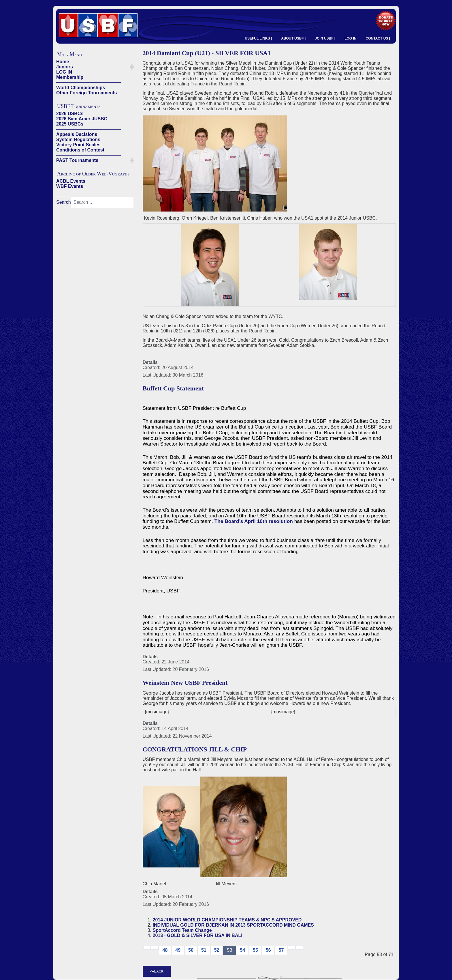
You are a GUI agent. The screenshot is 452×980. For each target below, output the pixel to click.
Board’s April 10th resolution (259, 521)
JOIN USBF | (325, 38)
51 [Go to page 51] (204, 950)
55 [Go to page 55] (255, 950)
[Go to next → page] (291, 948)
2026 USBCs (70, 114)
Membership (70, 77)
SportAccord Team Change (182, 930)
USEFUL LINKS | (258, 38)
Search (64, 202)
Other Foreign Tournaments (86, 93)
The (220, 521)
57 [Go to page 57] (281, 950)
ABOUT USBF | (293, 38)
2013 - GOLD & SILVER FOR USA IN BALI (198, 935)
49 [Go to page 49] (178, 950)
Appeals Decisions (77, 134)
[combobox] (102, 202)
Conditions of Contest (80, 150)
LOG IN (350, 38)
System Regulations (78, 140)
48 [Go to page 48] (165, 950)
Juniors (65, 67)
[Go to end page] (299, 948)
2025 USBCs (70, 124)
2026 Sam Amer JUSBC (82, 119)
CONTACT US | (378, 38)
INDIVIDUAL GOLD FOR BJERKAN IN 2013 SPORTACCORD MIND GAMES (233, 925)
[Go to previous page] (155, 948)
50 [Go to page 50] (191, 950)
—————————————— (88, 82)
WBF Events (70, 186)
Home (63, 62)
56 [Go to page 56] (268, 950)
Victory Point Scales (78, 145)
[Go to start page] (147, 948)
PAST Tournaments (77, 160)
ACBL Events (71, 181)
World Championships (81, 88)
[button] (132, 67)
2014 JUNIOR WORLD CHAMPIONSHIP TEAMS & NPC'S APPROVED (227, 920)
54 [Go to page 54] (242, 950)
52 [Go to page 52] (217, 950)
